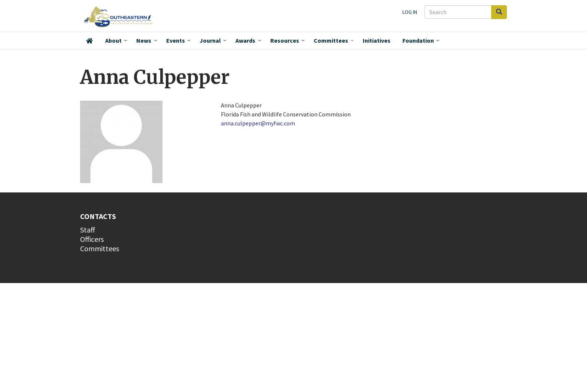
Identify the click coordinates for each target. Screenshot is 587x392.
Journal (210, 40)
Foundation (418, 40)
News (144, 40)
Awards (245, 40)
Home (89, 41)
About (113, 40)
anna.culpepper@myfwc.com (258, 123)
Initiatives (377, 40)
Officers (92, 239)
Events (176, 40)
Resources (285, 40)
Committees (331, 40)
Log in (410, 12)
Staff (88, 230)
